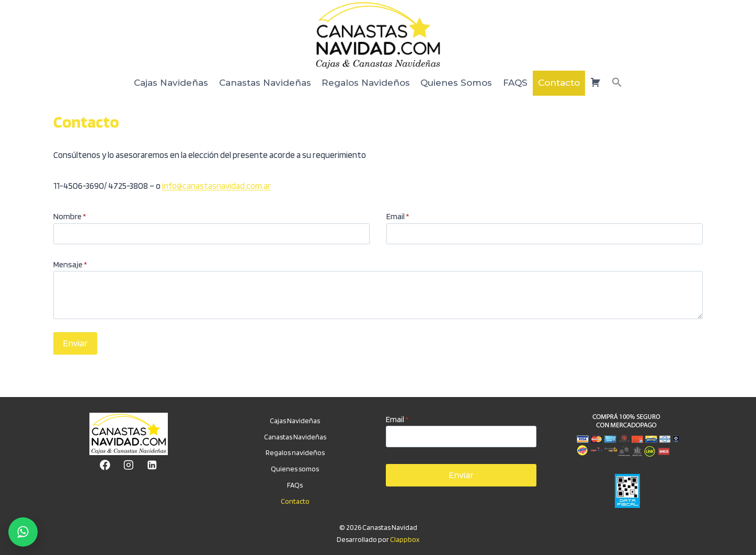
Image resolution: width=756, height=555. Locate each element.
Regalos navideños (295, 452)
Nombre (70, 216)
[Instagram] (128, 465)
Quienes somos (295, 469)
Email (398, 216)
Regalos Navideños (366, 83)
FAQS (515, 83)
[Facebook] (105, 465)
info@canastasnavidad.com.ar (216, 186)
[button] (617, 83)
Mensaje (70, 264)
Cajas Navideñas (171, 83)
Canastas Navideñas (265, 83)
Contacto (559, 83)
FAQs (295, 485)
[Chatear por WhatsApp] (23, 532)
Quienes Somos (456, 83)
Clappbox (405, 539)
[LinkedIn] (152, 465)
